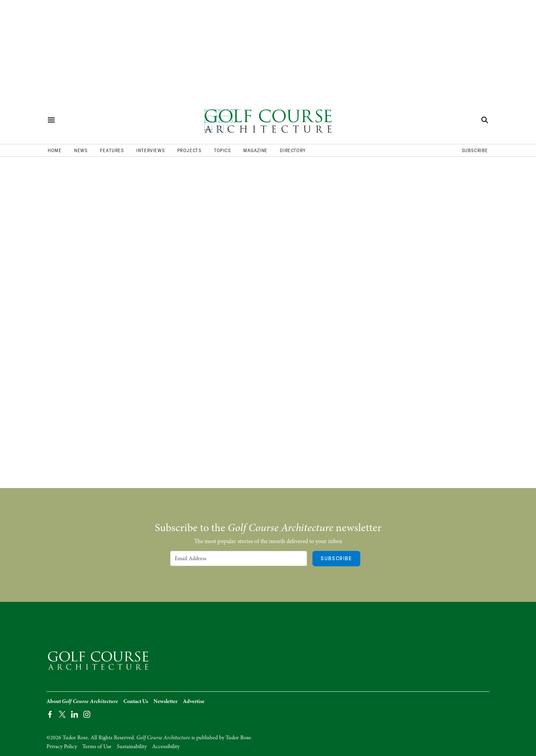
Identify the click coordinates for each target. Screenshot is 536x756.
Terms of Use (97, 746)
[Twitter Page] (62, 714)
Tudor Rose (238, 738)
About (82, 701)
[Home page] (268, 120)
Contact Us (136, 701)
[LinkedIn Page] (75, 714)
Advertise (194, 701)
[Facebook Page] (50, 714)
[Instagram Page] (87, 714)
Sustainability (132, 746)
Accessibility (166, 746)
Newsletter (165, 701)
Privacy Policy (62, 746)
